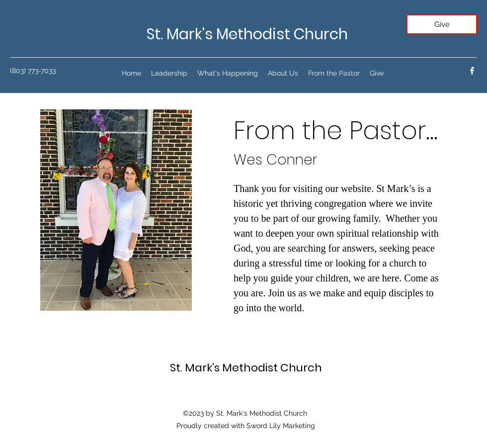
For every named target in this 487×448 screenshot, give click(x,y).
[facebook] (472, 71)
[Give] (442, 24)
